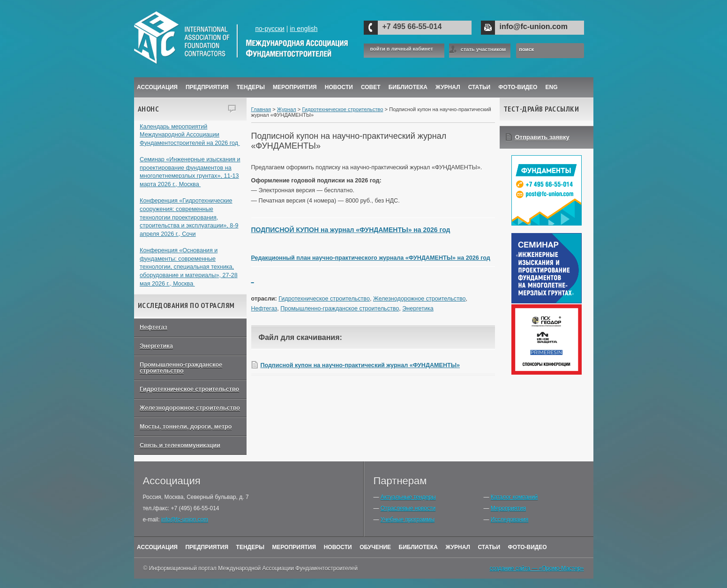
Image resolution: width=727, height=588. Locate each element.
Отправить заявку (542, 137)
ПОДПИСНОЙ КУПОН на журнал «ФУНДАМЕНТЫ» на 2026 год (351, 230)
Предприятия (207, 87)
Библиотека (408, 87)
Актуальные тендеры (408, 497)
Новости (339, 87)
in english (304, 29)
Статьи (480, 87)
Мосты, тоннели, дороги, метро (186, 427)
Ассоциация (157, 87)
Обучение (375, 547)
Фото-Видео (518, 87)
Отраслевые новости (408, 508)
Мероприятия (295, 87)
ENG (552, 87)
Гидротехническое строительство (189, 389)
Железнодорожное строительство (190, 408)
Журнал (287, 109)
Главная (261, 109)
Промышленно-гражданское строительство (181, 368)
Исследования (510, 520)
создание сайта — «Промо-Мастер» (537, 568)
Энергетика (156, 346)
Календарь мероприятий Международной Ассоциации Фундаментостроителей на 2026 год (190, 135)
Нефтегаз (154, 327)
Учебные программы (408, 520)
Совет (371, 87)
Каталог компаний (514, 497)
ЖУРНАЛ (448, 87)
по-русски (270, 29)
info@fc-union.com (534, 26)
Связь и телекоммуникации (180, 445)
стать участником (483, 49)
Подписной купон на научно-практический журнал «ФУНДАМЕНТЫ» (360, 365)
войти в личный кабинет (402, 49)
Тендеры (251, 87)
